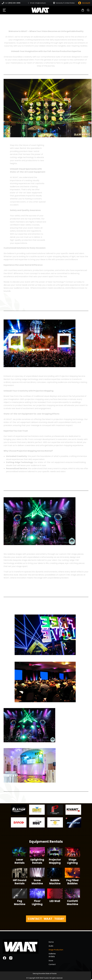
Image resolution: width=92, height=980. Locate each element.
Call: (12, 3)
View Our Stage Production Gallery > (23, 302)
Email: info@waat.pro (38, 3)
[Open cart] (83, 10)
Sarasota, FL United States (65, 3)
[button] (4, 10)
